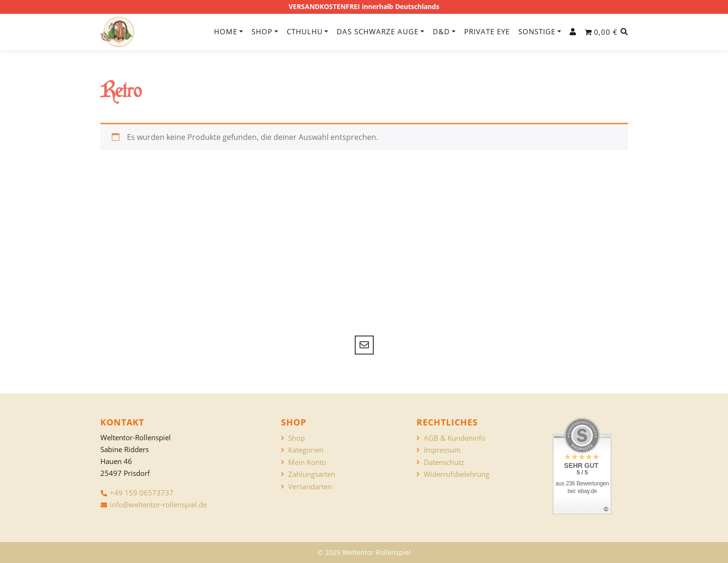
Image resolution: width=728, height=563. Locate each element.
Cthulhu (305, 31)
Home (226, 31)
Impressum (442, 450)
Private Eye (487, 31)
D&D (441, 31)
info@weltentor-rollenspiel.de (158, 504)
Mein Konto (307, 462)
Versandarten (310, 487)
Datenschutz (444, 462)
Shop (262, 31)
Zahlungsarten (312, 474)
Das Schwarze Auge (378, 31)
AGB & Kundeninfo (455, 438)
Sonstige (537, 31)
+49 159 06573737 (142, 493)
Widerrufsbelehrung (456, 474)
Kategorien (306, 450)
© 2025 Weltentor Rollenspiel (364, 552)
